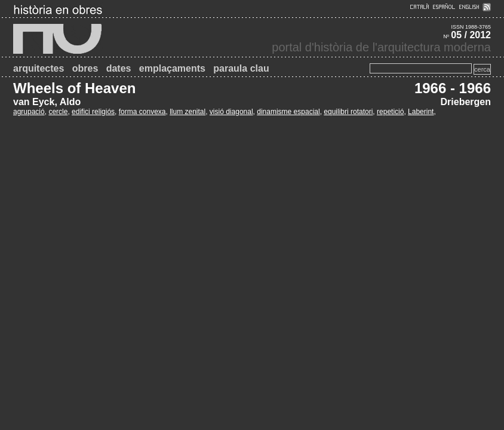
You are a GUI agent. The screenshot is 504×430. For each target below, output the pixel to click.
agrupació (29, 112)
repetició (390, 112)
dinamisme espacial (288, 112)
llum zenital (188, 112)
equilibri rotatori (348, 112)
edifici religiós (93, 112)
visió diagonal (231, 112)
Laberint (421, 112)
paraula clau (241, 68)
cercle (58, 112)
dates (119, 68)
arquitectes (39, 68)
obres (85, 68)
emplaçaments (172, 68)
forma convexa (142, 112)
